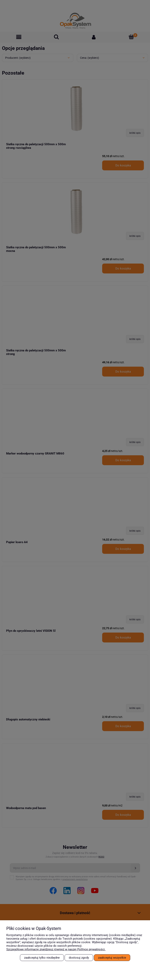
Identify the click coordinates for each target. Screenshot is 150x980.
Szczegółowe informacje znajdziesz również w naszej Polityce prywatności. (56, 949)
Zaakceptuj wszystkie (112, 958)
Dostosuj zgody (79, 958)
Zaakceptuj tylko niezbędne (42, 958)
